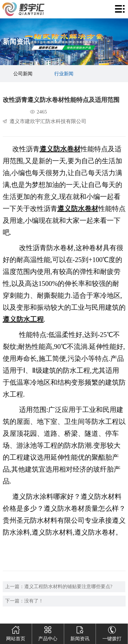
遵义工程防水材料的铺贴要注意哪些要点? (68, 587)
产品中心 (48, 632)
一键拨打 (112, 632)
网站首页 (16, 632)
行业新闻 (64, 74)
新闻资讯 (80, 632)
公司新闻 (23, 74)
